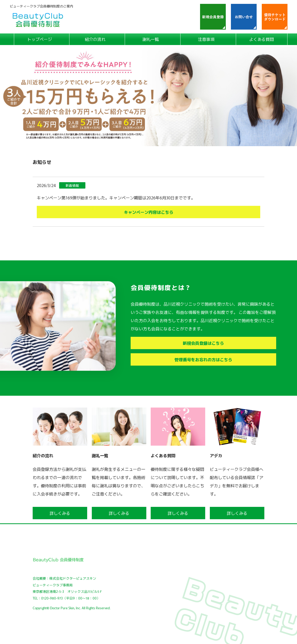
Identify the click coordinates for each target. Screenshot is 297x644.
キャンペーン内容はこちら (149, 212)
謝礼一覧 (151, 39)
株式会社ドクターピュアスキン (73, 578)
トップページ (40, 39)
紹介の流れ (95, 39)
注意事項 (206, 39)
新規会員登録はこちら (203, 343)
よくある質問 (262, 39)
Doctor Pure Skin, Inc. (66, 608)
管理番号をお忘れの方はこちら (203, 359)
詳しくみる (60, 513)
